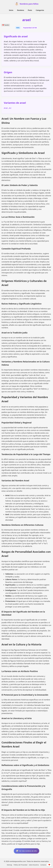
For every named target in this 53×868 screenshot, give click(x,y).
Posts (30, 10)
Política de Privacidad (20, 865)
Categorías (40, 10)
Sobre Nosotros (34, 865)
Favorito (6, 25)
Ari (10, 108)
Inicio (11, 10)
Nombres (21, 10)
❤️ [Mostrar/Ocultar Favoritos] (49, 865)
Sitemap (9, 865)
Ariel (6, 108)
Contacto (43, 865)
